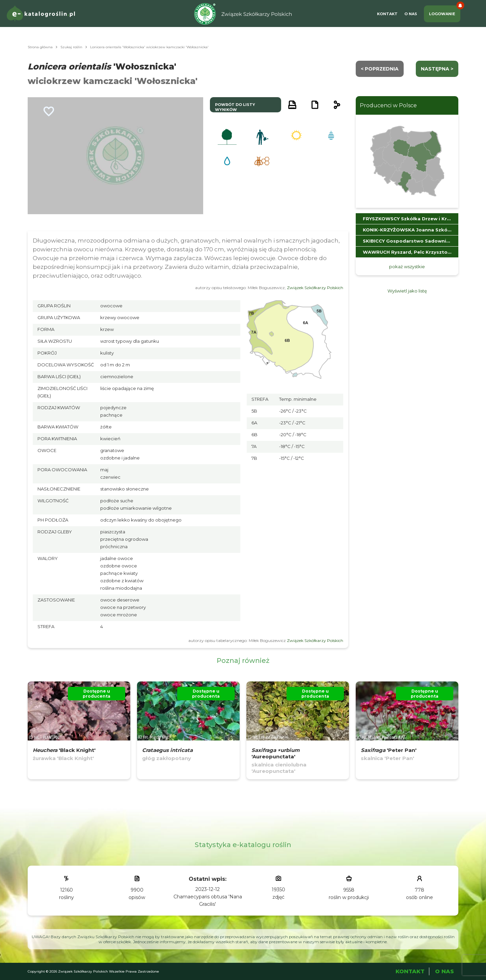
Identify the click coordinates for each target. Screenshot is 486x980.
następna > (437, 69)
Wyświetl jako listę (407, 291)
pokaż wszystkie (407, 267)
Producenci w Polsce (388, 105)
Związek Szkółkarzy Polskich (315, 288)
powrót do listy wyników (235, 107)
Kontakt (387, 14)
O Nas (411, 14)
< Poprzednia (380, 69)
